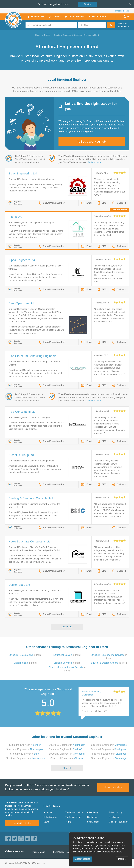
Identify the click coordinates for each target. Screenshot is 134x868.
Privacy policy (116, 812)
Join (87, 4)
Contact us (92, 817)
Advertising (92, 812)
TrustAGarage (38, 852)
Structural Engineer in (25, 745)
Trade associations (74, 812)
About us (48, 812)
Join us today (113, 787)
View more (67, 627)
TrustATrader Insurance (64, 852)
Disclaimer (114, 817)
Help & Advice (50, 817)
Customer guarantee (119, 822)
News (46, 822)
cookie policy (95, 852)
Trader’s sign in (122, 11)
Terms (68, 822)
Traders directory (73, 817)
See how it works (22, 823)
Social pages (93, 822)
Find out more (94, 162)
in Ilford (25, 655)
